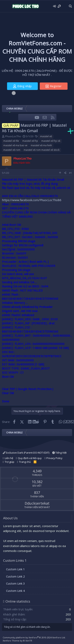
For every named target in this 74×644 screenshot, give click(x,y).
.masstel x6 (46, 136)
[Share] (65, 173)
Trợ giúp (9, 462)
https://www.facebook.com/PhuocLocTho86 (32, 200)
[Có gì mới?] (65, 6)
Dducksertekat (37, 503)
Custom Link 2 (15, 576)
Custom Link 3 (15, 583)
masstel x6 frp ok (51, 141)
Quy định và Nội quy (30, 458)
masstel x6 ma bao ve (15, 145)
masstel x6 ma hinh (41, 145)
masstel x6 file (11, 141)
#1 (71, 173)
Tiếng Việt (59, 453)
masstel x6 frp (30, 141)
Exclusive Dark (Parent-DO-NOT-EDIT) (26, 453)
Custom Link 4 (15, 591)
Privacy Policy (54, 458)
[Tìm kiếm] (70, 6)
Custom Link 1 (15, 569)
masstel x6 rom (12, 150)
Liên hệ (9, 458)
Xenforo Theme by (17, 641)
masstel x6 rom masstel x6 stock (42, 150)
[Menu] (5, 6)
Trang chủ (25, 462)
